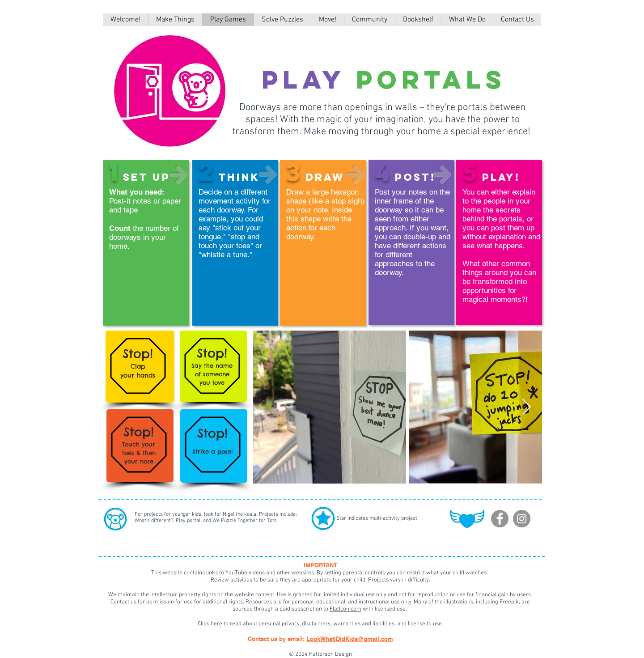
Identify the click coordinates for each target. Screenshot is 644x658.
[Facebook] (500, 519)
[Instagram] (522, 519)
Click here (211, 624)
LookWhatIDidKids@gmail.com (350, 639)
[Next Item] (527, 407)
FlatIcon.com (345, 609)
